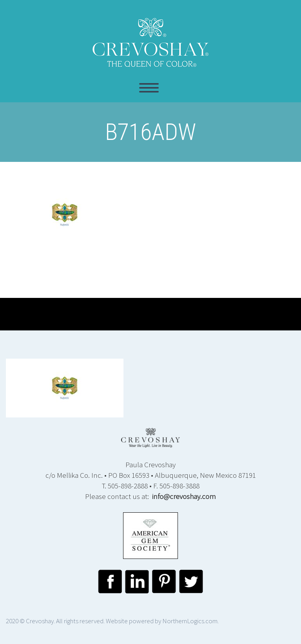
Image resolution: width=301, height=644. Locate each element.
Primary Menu (149, 88)
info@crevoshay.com (184, 496)
